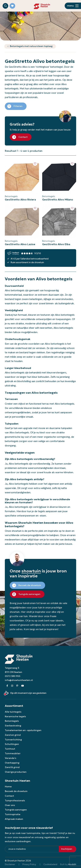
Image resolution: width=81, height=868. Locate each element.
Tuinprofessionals (15, 800)
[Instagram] (12, 686)
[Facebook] (7, 686)
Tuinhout (10, 749)
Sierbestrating (13, 726)
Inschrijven (67, 849)
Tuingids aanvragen (16, 810)
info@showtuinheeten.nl (19, 680)
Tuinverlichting (13, 740)
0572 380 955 (13, 676)
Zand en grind (13, 735)
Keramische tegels (15, 716)
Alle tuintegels (13, 712)
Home (8, 787)
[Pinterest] (17, 686)
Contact (9, 796)
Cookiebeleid (50, 864)
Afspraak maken (14, 819)
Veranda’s (11, 758)
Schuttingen (12, 744)
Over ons (10, 805)
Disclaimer (10, 864)
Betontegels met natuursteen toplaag (31, 46)
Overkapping (12, 763)
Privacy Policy (29, 864)
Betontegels (12, 721)
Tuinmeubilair (13, 753)
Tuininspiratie (13, 814)
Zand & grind (12, 767)
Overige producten (16, 772)
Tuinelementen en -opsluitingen (23, 730)
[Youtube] (23, 686)
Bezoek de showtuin (16, 791)
